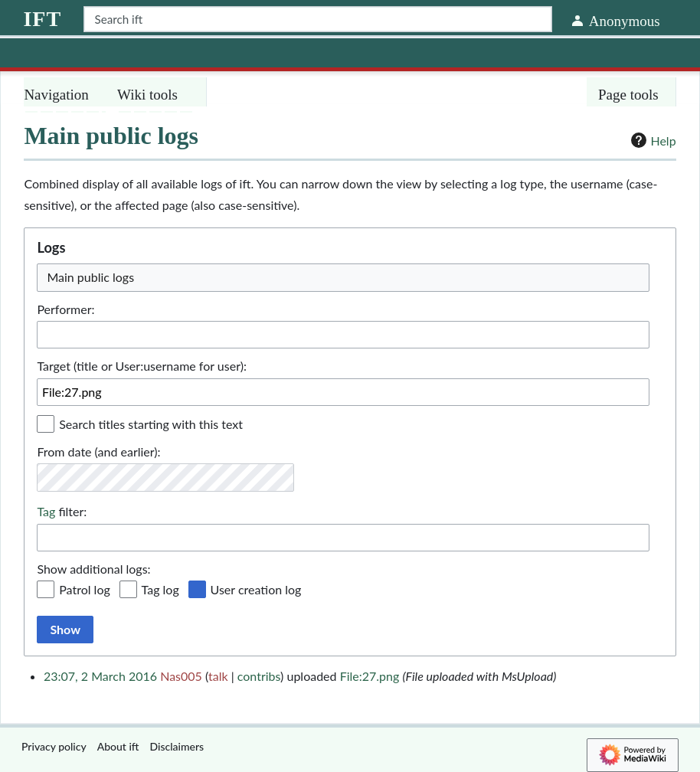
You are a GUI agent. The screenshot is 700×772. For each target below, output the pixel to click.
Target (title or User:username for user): (142, 366)
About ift (118, 746)
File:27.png (370, 676)
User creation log (256, 589)
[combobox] (343, 538)
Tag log (160, 589)
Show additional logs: (93, 569)
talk (218, 676)
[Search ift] (317, 19)
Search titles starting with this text (151, 424)
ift (42, 19)
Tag (46, 511)
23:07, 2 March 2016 (100, 676)
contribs (259, 676)
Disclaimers (177, 746)
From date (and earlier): (98, 451)
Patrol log (85, 589)
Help (651, 140)
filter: (62, 512)
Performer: (65, 309)
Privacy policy (54, 746)
